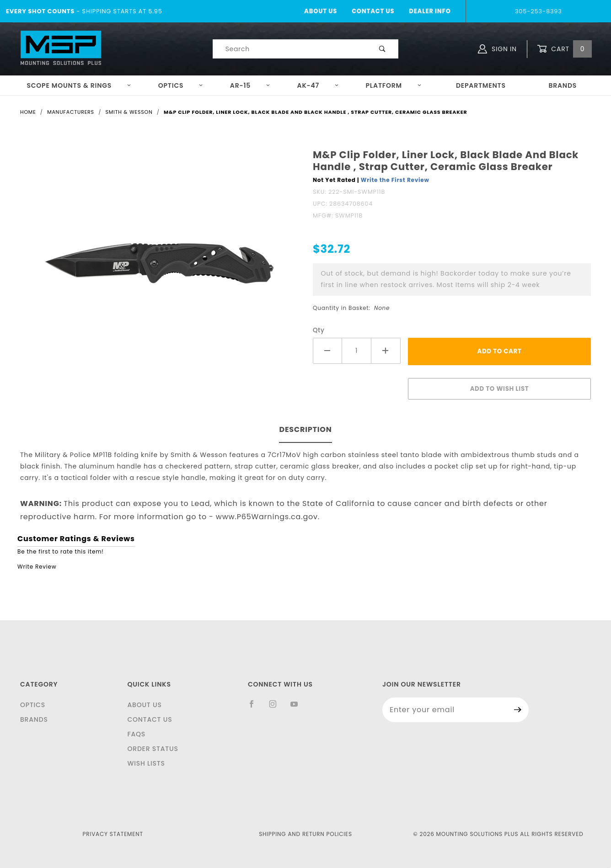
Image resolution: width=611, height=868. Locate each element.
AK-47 (318, 85)
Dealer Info (430, 11)
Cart (564, 49)
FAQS (136, 734)
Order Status (153, 749)
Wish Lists (146, 763)
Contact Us (373, 11)
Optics (181, 85)
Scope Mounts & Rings (79, 85)
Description (305, 429)
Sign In (497, 49)
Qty (319, 330)
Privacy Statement (113, 834)
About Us (321, 11)
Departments (481, 85)
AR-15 (250, 85)
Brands (563, 85)
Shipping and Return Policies (305, 834)
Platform (394, 85)
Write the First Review (395, 180)
